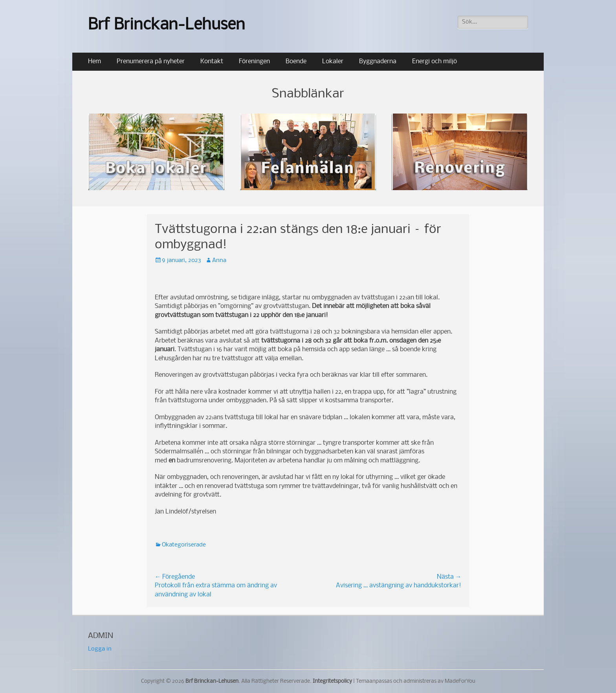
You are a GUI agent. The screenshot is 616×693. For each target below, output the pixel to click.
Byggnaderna (378, 61)
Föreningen (254, 61)
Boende (296, 61)
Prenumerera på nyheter (151, 61)
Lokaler (333, 61)
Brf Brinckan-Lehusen (167, 25)
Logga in (100, 649)
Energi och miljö (434, 61)
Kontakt (212, 61)
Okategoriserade (184, 545)
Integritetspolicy (332, 681)
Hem (94, 61)
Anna (219, 260)
